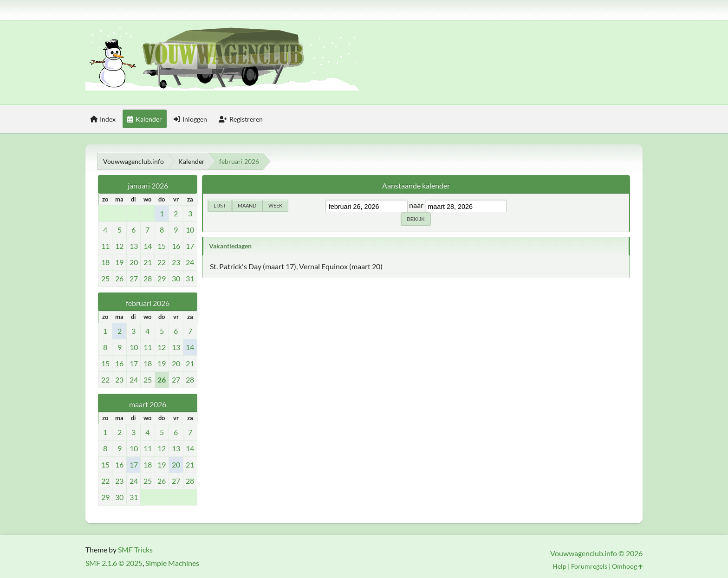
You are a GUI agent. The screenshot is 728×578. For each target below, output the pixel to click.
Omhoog (627, 566)
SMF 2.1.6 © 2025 (114, 563)
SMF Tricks (135, 549)
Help (559, 566)
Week (275, 205)
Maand (247, 205)
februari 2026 (148, 303)
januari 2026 (148, 185)
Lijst (220, 205)
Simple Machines (172, 563)
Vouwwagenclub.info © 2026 (596, 553)
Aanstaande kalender (416, 185)
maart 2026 (148, 404)
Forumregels (589, 566)
